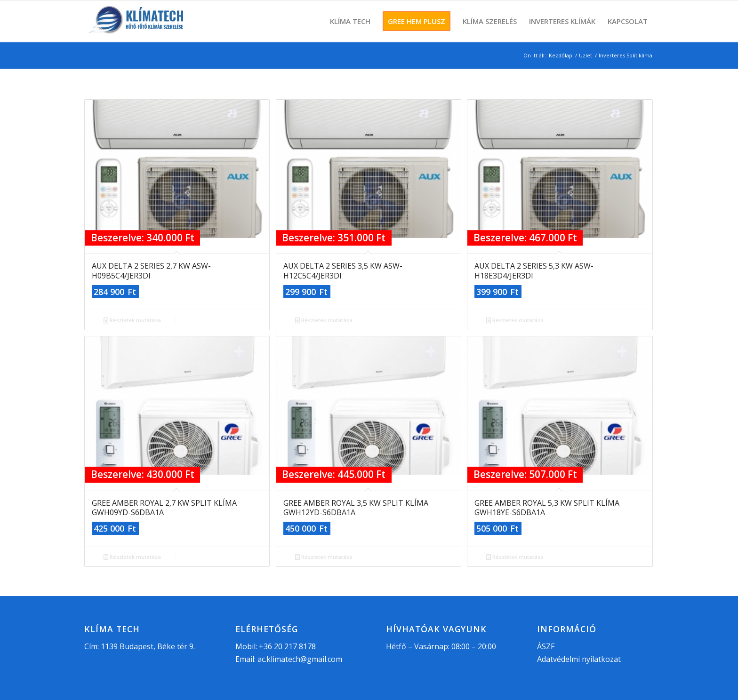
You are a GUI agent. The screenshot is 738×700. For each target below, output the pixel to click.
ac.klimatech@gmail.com (300, 659)
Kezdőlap (561, 55)
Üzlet (586, 55)
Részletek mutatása (132, 320)
